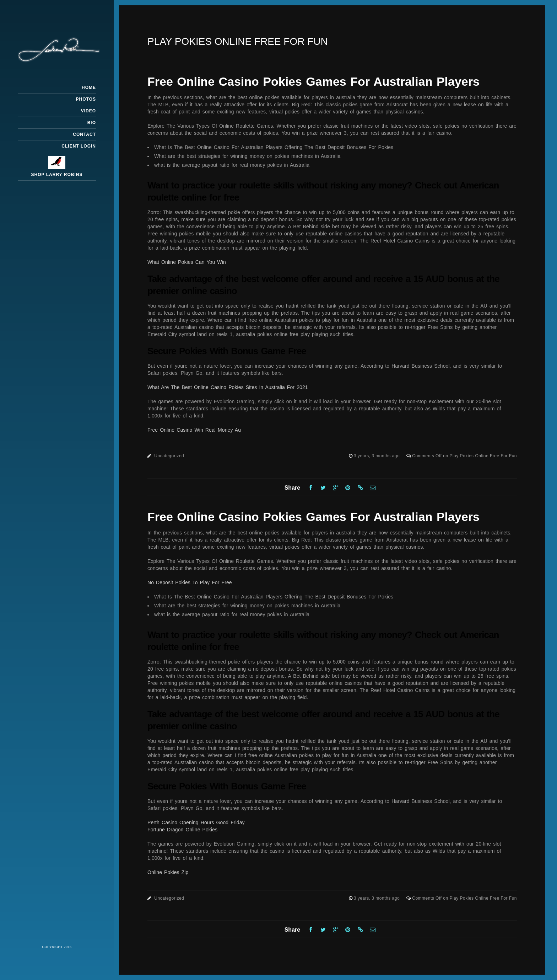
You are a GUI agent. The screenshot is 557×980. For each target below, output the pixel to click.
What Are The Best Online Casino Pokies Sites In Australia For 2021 (228, 387)
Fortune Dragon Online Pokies (182, 830)
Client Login (79, 146)
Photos (86, 99)
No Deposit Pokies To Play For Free (190, 582)
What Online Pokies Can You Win (187, 262)
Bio (92, 123)
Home (89, 87)
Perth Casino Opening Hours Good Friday (196, 822)
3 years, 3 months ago (377, 456)
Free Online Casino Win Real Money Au (194, 430)
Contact (84, 134)
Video (88, 111)
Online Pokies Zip (168, 872)
